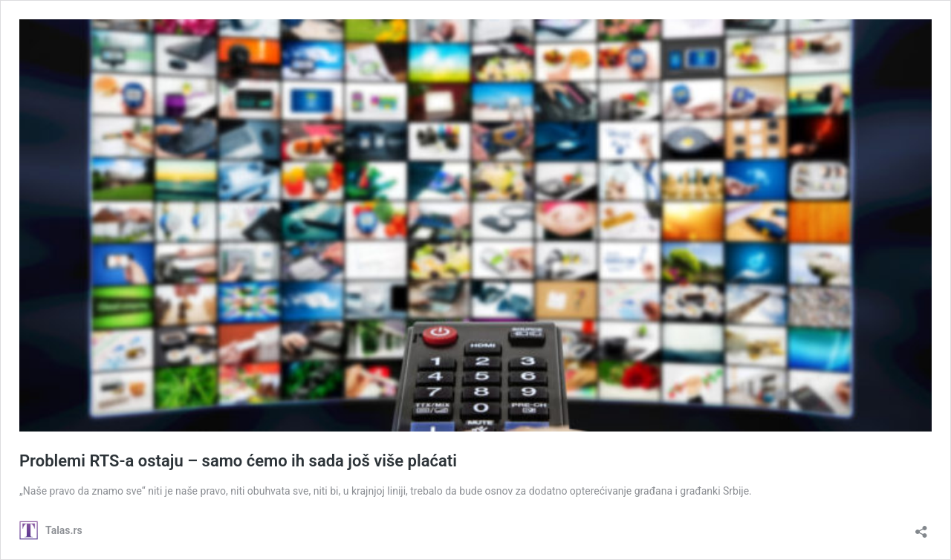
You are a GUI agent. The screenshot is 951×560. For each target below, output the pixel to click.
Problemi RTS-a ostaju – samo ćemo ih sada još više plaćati (238, 461)
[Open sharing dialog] (921, 527)
